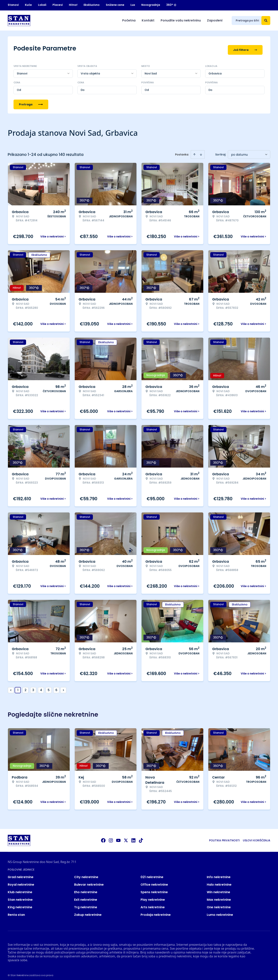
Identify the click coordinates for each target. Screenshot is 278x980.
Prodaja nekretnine (156, 912)
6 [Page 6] (56, 687)
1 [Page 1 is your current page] (18, 687)
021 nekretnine (152, 874)
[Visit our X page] (126, 837)
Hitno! (73, 5)
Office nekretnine (154, 882)
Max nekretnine (219, 897)
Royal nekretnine (21, 882)
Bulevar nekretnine (89, 882)
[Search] (266, 20)
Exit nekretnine (86, 897)
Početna (129, 20)
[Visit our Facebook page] (103, 837)
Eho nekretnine (86, 889)
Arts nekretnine (153, 904)
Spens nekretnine (154, 889)
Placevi (58, 5)
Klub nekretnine (20, 889)
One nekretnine (219, 904)
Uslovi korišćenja (257, 837)
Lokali (42, 5)
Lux (133, 5)
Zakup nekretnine (88, 912)
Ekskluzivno (92, 5)
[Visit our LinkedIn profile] (133, 837)
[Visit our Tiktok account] (141, 837)
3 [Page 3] (33, 687)
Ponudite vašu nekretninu (181, 20)
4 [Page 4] (41, 687)
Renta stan (16, 912)
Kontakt (148, 20)
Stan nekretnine (20, 897)
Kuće (28, 5)
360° (171, 5)
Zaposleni (215, 20)
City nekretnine (86, 874)
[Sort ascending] (194, 152)
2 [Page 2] (25, 687)
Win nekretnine (218, 889)
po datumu (239, 152)
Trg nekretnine (86, 904)
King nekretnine (20, 904)
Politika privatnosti (224, 837)
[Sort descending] (201, 152)
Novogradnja (151, 5)
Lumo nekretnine (220, 912)
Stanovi (13, 5)
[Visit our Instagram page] (111, 837)
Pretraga (31, 102)
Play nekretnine (153, 897)
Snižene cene (115, 5)
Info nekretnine (219, 874)
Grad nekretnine (21, 874)
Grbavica (215, 71)
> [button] (63, 687)
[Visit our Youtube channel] (118, 837)
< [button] (11, 687)
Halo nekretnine (219, 882)
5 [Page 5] (49, 687)
